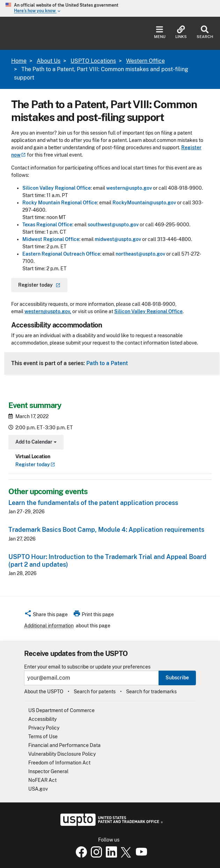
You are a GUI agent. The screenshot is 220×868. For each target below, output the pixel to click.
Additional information (49, 626)
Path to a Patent (107, 363)
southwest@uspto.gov (113, 225)
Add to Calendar (35, 443)
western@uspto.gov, (48, 311)
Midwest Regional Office (51, 239)
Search (205, 32)
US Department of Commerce (61, 710)
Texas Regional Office (47, 225)
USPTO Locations (93, 61)
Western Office (145, 61)
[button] (46, 616)
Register (35, 465)
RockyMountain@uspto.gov (144, 203)
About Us (49, 61)
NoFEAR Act (42, 780)
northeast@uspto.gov (140, 254)
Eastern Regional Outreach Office (61, 254)
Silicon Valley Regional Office (57, 188)
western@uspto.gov (129, 188)
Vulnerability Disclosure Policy (62, 754)
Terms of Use (43, 737)
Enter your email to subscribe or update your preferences (87, 667)
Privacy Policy (44, 728)
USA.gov (38, 789)
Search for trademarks (151, 692)
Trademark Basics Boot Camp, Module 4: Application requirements (106, 530)
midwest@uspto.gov (118, 239)
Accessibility (42, 719)
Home (19, 61)
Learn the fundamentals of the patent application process (93, 503)
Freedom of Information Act (59, 763)
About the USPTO (44, 692)
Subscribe (177, 678)
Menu (160, 32)
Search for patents (95, 692)
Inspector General (48, 771)
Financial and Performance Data (64, 745)
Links (181, 32)
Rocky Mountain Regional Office (60, 203)
